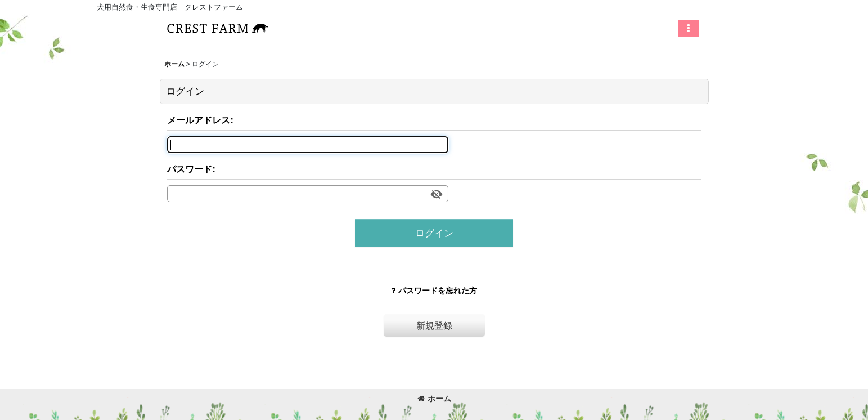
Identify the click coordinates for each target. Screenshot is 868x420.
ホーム (434, 399)
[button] (689, 29)
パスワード (190, 169)
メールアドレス (199, 120)
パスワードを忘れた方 (434, 291)
